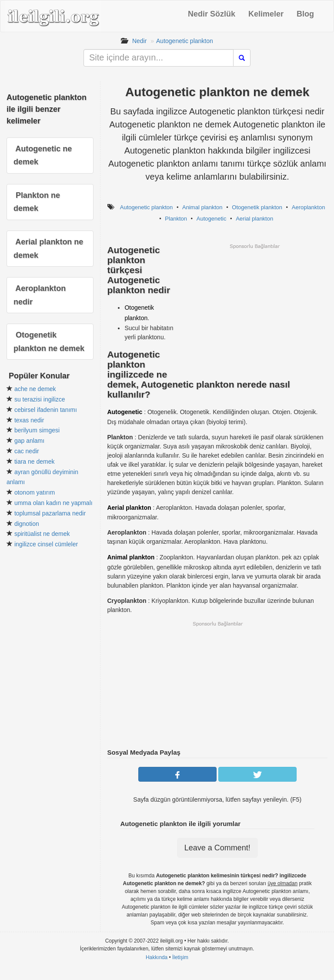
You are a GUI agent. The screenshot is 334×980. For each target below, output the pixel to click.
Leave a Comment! (217, 848)
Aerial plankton (254, 219)
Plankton (176, 219)
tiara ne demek (35, 462)
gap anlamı (29, 441)
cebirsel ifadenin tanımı (46, 410)
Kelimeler (266, 14)
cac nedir (27, 451)
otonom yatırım (35, 492)
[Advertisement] (254, 311)
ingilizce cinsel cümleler (46, 544)
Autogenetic (212, 219)
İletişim (180, 957)
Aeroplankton (309, 207)
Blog (305, 14)
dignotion (27, 524)
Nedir (139, 41)
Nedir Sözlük (212, 14)
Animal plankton (202, 207)
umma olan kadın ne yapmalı (53, 503)
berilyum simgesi (37, 430)
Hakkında (157, 957)
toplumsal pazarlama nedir (50, 513)
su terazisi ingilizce (40, 399)
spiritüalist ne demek (42, 534)
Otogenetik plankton (257, 207)
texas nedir (29, 420)
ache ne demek (35, 389)
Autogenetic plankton (185, 41)
